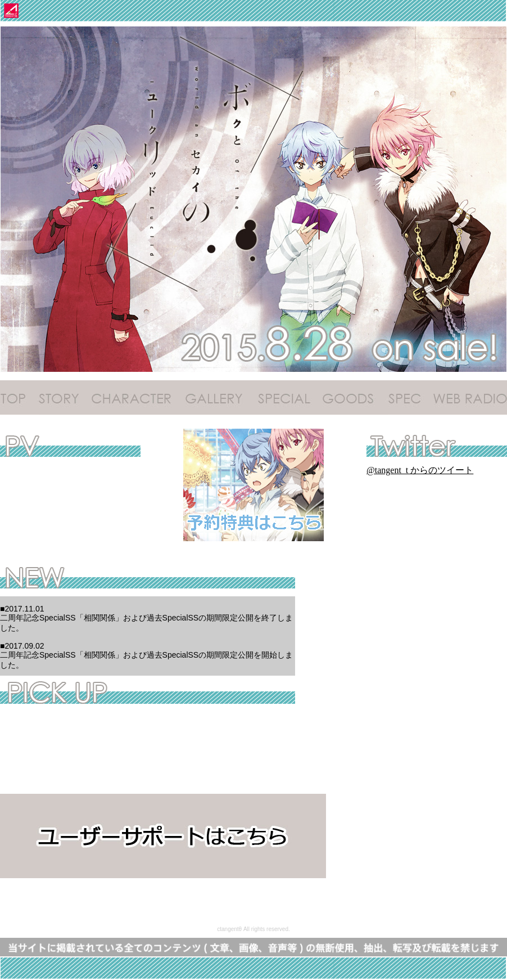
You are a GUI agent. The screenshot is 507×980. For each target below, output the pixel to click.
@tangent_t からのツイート (420, 470)
